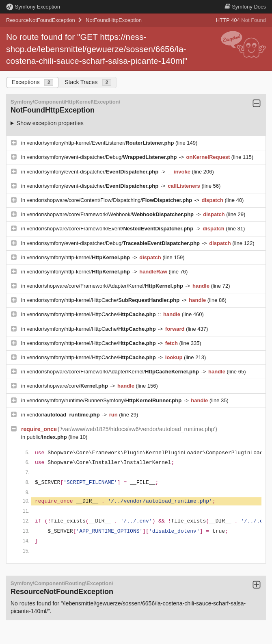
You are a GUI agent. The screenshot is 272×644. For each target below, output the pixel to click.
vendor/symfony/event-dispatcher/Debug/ (103, 157)
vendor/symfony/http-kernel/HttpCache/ (104, 300)
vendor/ (64, 415)
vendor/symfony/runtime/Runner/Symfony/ (105, 400)
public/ (48, 437)
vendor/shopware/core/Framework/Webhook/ (111, 214)
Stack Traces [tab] (88, 82)
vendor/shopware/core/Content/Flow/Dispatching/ (110, 200)
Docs (245, 7)
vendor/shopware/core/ (68, 386)
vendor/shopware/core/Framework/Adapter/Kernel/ (106, 286)
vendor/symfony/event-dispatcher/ (93, 172)
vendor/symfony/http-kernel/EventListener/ (101, 143)
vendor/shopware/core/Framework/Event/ (111, 229)
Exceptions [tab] (32, 82)
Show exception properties (50, 123)
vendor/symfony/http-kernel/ (79, 257)
